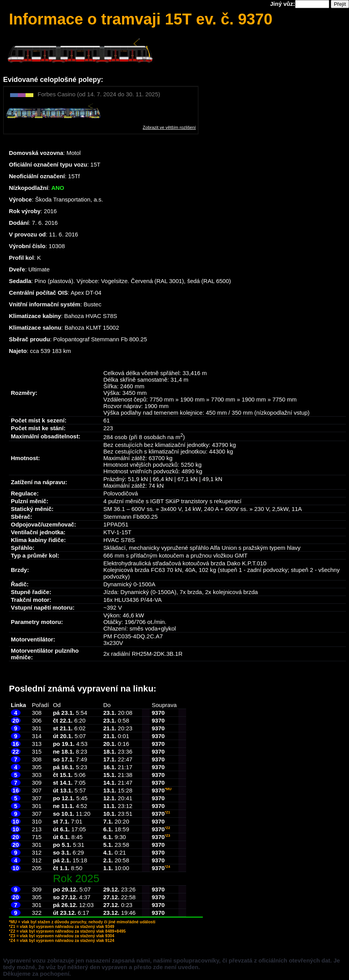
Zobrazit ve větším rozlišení (169, 127)
